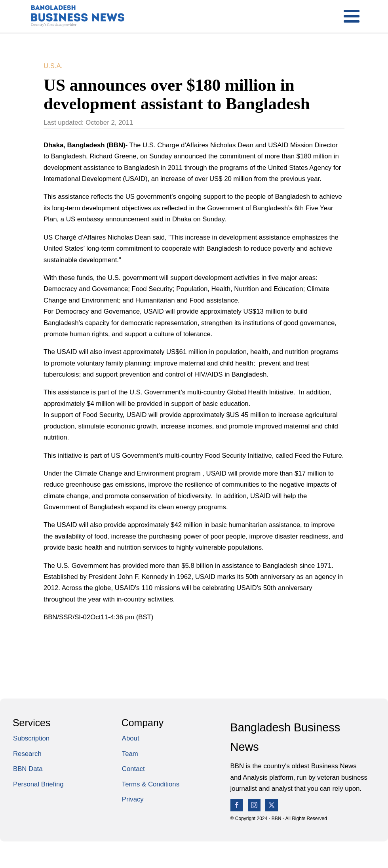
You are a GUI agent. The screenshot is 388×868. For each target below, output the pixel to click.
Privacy (133, 799)
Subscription (31, 738)
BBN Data (28, 769)
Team (130, 754)
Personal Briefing (38, 784)
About (131, 738)
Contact (133, 769)
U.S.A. (53, 66)
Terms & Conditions (151, 784)
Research (27, 754)
